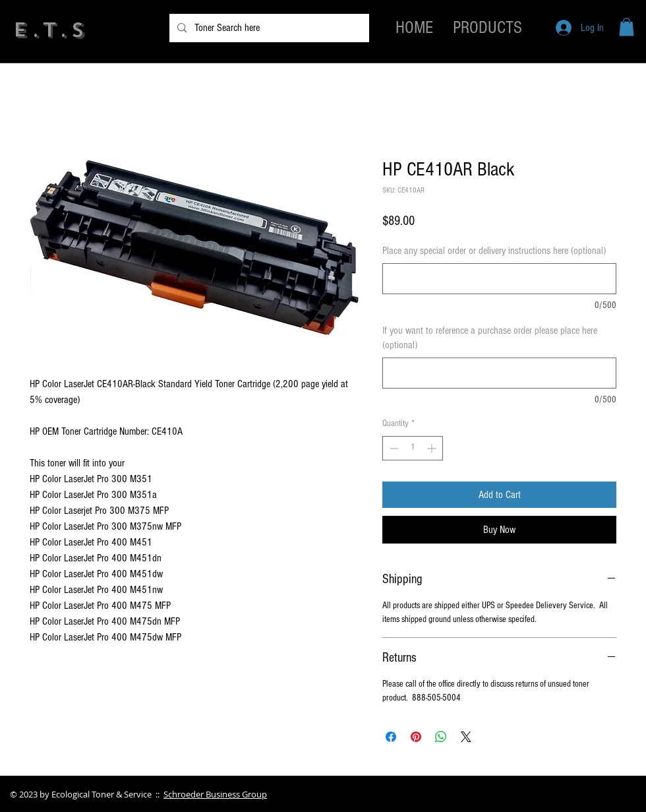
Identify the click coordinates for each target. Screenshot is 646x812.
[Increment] (433, 448)
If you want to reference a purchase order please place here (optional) (490, 338)
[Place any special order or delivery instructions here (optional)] (499, 279)
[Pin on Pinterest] (416, 737)
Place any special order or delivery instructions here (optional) (494, 251)
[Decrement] (393, 448)
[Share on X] (466, 737)
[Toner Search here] (268, 28)
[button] (627, 27)
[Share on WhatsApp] (441, 737)
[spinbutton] (413, 448)
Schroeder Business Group (215, 794)
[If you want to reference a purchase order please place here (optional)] (499, 373)
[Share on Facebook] (391, 737)
